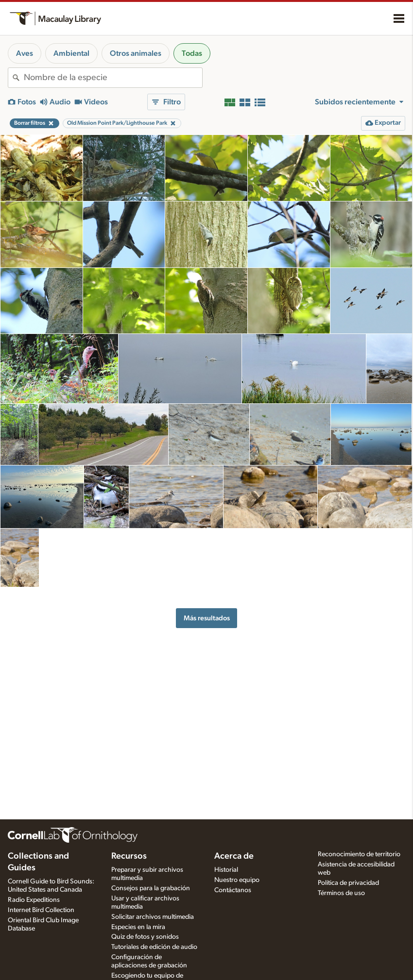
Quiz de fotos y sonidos (145, 937)
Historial (226, 870)
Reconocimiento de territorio (359, 854)
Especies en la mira (138, 927)
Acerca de (234, 856)
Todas (192, 53)
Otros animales (136, 53)
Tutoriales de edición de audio (154, 947)
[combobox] (113, 78)
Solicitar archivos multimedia (153, 917)
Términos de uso (341, 893)
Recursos (129, 856)
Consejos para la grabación (151, 888)
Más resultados (207, 618)
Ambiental (71, 53)
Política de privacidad (348, 883)
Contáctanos (233, 890)
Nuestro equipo (237, 880)
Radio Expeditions (34, 900)
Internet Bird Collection (41, 910)
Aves (25, 53)
